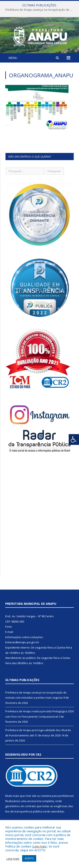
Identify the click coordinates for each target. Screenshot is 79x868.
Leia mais (40, 846)
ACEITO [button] (29, 858)
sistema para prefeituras (57, 796)
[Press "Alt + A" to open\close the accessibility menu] (74, 439)
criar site (31, 796)
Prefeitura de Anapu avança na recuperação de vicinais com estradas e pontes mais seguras (41, 10)
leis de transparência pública (24, 811)
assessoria (34, 801)
